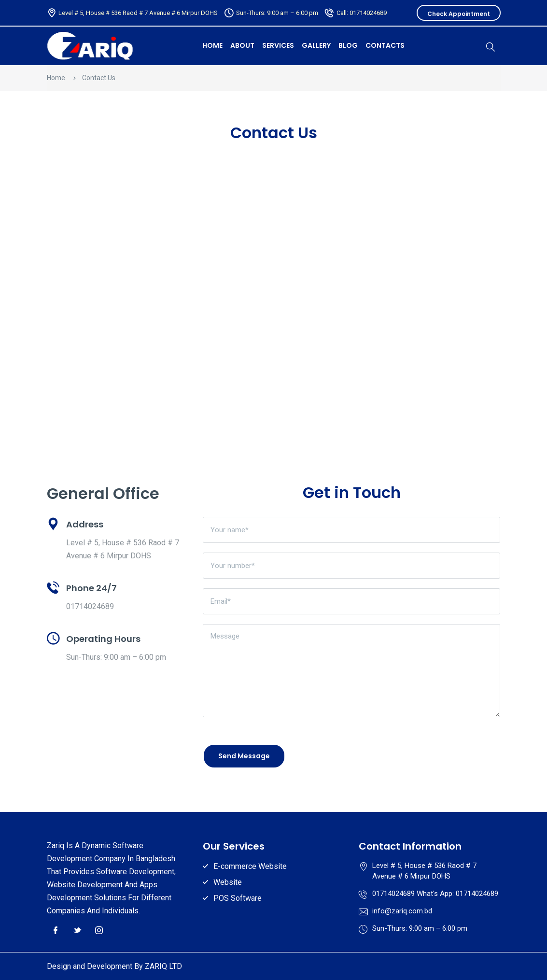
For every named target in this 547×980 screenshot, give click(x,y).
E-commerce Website (250, 866)
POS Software (238, 898)
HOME (212, 45)
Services (278, 45)
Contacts (385, 45)
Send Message (244, 756)
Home (56, 78)
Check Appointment (459, 14)
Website (228, 882)
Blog (348, 45)
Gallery (316, 45)
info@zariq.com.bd (402, 911)
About (242, 45)
